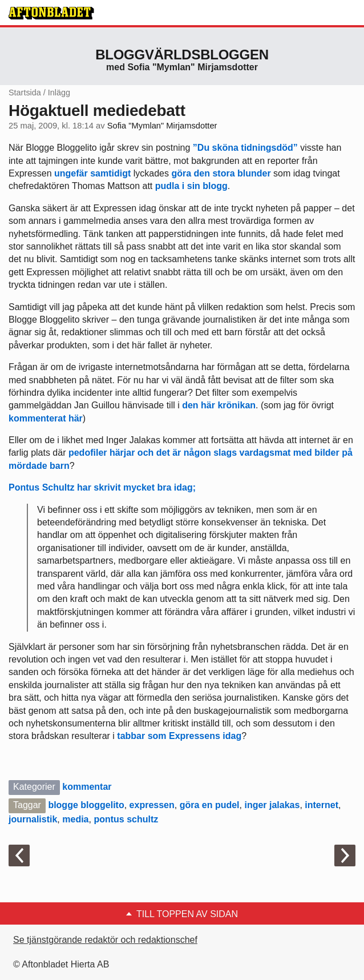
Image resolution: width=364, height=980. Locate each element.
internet (321, 805)
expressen (152, 805)
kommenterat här (46, 418)
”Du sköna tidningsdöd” (245, 148)
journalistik (33, 819)
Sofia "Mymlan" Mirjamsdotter (162, 126)
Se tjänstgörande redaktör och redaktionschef (105, 940)
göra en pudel (210, 805)
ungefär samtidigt (92, 173)
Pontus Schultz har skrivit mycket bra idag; (102, 487)
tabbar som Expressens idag (179, 736)
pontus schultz (126, 819)
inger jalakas (272, 805)
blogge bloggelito (86, 805)
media (75, 819)
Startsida (25, 93)
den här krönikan (219, 405)
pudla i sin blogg (191, 186)
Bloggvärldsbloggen (182, 55)
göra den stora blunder (221, 173)
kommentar (87, 787)
